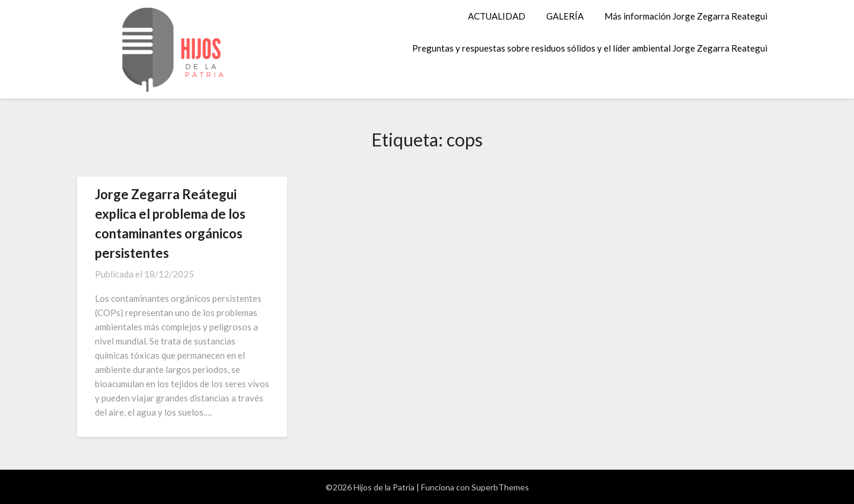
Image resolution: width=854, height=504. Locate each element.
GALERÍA (565, 16)
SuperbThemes (500, 487)
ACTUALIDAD (497, 16)
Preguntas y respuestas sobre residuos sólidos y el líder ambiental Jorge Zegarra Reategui (590, 48)
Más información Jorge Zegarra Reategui (686, 16)
